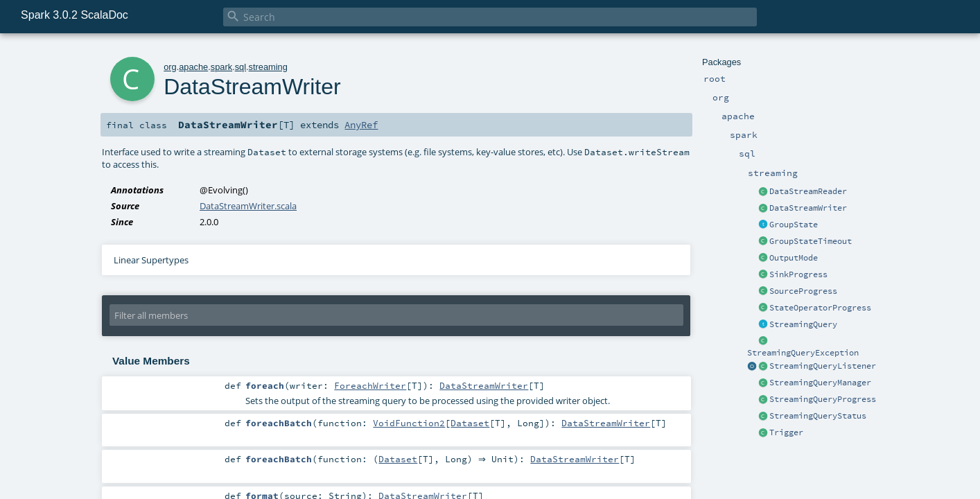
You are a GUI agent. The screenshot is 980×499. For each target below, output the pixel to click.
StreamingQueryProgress (823, 399)
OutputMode (794, 258)
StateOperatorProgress (820, 308)
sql (240, 67)
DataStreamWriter (808, 208)
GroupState (794, 225)
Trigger (786, 432)
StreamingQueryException (803, 353)
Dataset (470, 423)
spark (221, 67)
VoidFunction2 (409, 423)
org (170, 67)
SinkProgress (798, 274)
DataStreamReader (808, 191)
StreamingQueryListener (823, 366)
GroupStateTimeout (811, 241)
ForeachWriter (370, 385)
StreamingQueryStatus (818, 416)
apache (193, 67)
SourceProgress (803, 291)
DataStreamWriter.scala (248, 206)
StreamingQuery (803, 324)
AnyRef (361, 125)
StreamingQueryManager (820, 383)
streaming (268, 67)
